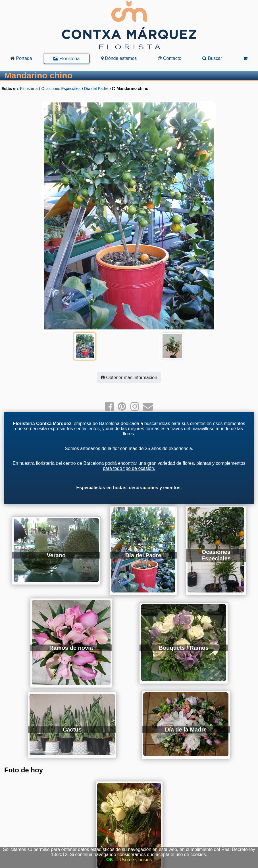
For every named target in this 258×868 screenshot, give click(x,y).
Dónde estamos (119, 58)
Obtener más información (129, 366)
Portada (21, 58)
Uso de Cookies (136, 860)
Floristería (67, 59)
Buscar (212, 58)
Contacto (170, 58)
